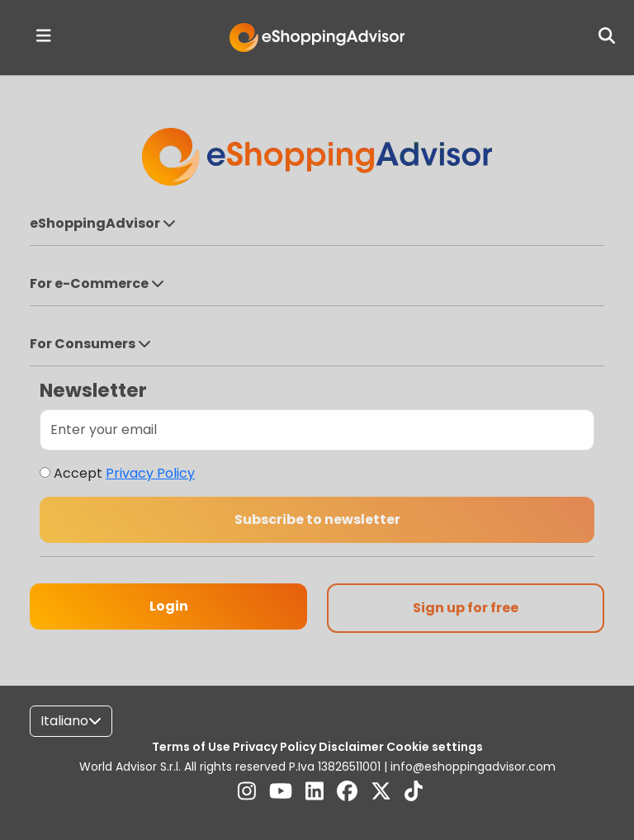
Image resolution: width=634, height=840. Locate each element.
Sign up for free (466, 608)
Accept (124, 473)
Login (169, 606)
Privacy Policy (150, 473)
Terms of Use (192, 747)
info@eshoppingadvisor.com (473, 767)
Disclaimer (352, 747)
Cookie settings (435, 747)
